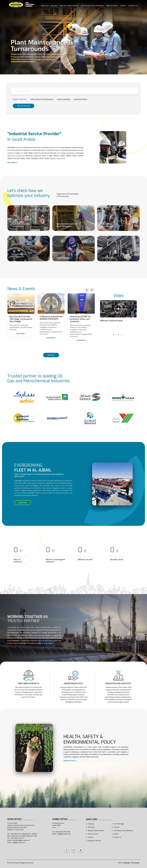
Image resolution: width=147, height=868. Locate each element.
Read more (12, 163)
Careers (91, 837)
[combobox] (75, 91)
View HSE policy (70, 761)
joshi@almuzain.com (64, 834)
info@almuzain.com (19, 843)
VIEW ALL (51, 355)
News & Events (112, 6)
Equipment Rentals (94, 841)
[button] (114, 335)
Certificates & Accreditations (92, 6)
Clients (123, 6)
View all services (23, 106)
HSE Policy (91, 827)
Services (54, 6)
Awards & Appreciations (69, 6)
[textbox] (75, 91)
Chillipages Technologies (131, 863)
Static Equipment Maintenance (42, 99)
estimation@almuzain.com (21, 840)
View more (21, 334)
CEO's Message (119, 824)
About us (45, 6)
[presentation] (87, 290)
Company (91, 824)
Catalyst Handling (63, 99)
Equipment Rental (80, 99)
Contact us (133, 6)
